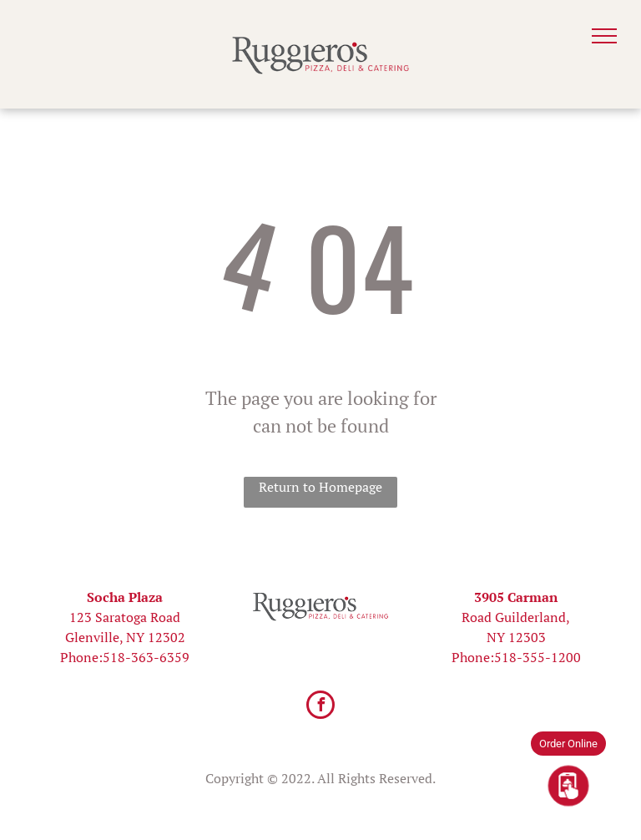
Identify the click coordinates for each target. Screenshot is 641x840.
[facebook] (320, 707)
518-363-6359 (146, 657)
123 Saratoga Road (125, 617)
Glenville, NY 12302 (125, 637)
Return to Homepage (320, 487)
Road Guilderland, (516, 617)
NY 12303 (516, 637)
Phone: (81, 657)
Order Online (568, 744)
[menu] (604, 36)
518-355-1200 (538, 657)
